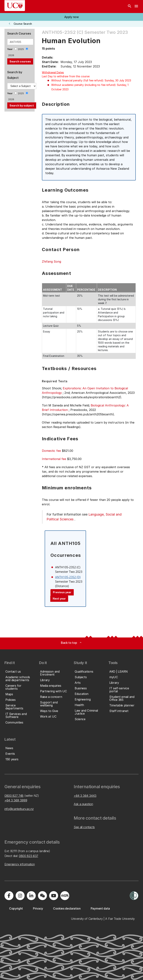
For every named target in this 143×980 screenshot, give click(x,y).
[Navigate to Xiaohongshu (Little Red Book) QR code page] (65, 896)
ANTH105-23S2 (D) (68, 577)
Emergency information (20, 864)
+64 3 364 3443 (85, 796)
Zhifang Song (51, 261)
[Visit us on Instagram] (20, 896)
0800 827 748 (14, 796)
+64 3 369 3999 (16, 800)
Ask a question (83, 804)
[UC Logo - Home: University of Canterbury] (15, 6)
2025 (21, 49)
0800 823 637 (28, 856)
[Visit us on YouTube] (54, 896)
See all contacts (84, 827)
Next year (59, 599)
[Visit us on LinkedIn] (31, 896)
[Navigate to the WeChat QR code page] (42, 896)
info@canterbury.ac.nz (19, 809)
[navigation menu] (136, 7)
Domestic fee (51, 451)
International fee (54, 459)
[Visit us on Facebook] (9, 896)
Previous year (62, 592)
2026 (11, 55)
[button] (71, 17)
